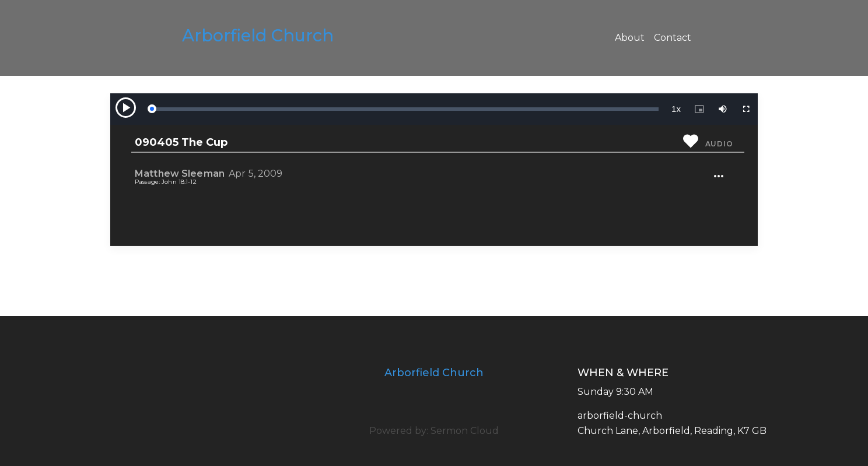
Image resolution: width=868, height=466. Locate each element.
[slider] (405, 109)
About (630, 38)
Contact (673, 38)
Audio (719, 144)
